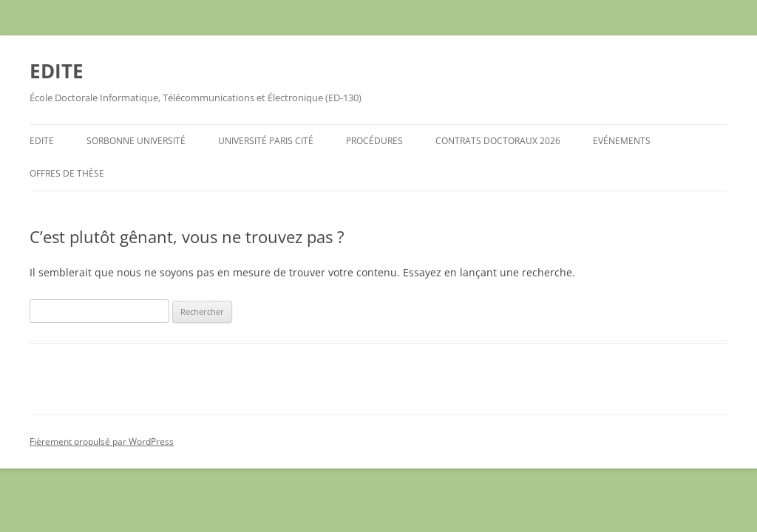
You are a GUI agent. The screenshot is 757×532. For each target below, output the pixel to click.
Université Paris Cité (266, 141)
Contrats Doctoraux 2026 (498, 141)
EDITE (57, 71)
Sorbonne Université (136, 141)
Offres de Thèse (67, 173)
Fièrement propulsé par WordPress (102, 441)
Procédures (374, 141)
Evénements (622, 141)
